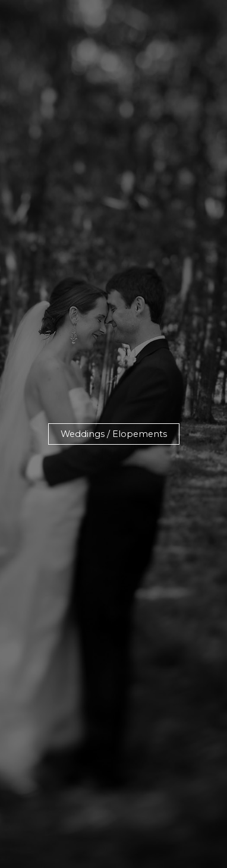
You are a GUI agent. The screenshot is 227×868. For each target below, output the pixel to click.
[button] (114, 434)
